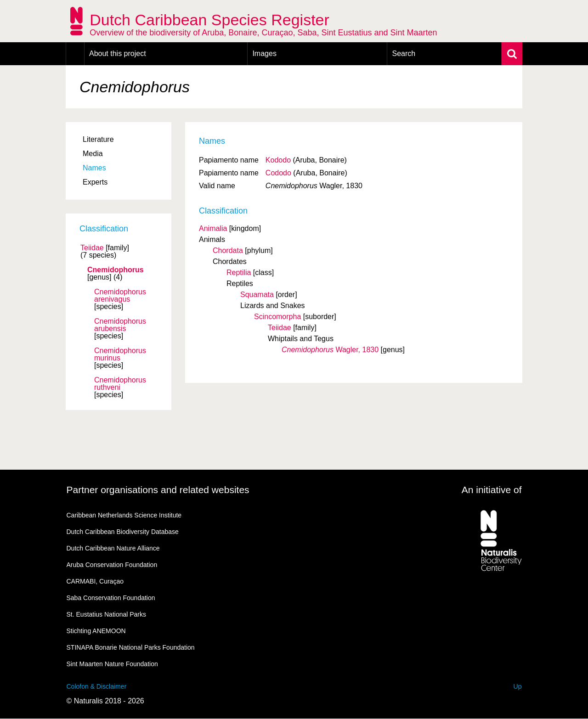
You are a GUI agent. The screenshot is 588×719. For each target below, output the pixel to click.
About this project (118, 53)
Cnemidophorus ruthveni (120, 384)
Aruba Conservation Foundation (112, 565)
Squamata (257, 295)
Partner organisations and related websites (158, 490)
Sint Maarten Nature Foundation (112, 664)
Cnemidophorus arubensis (120, 325)
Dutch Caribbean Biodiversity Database (123, 532)
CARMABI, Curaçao (95, 581)
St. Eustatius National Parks (107, 614)
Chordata (228, 250)
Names (94, 168)
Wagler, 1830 (330, 350)
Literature (98, 139)
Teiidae (92, 248)
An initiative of (492, 490)
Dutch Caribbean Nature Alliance (113, 548)
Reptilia (239, 272)
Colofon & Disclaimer (97, 686)
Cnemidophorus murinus (120, 354)
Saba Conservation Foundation (111, 598)
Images (264, 53)
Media (93, 154)
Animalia (213, 228)
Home (75, 54)
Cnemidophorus (116, 270)
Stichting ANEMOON (96, 631)
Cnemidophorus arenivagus (120, 296)
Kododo (278, 160)
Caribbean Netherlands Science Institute (124, 515)
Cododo (278, 173)
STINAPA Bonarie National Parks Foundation (131, 647)
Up (518, 686)
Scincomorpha (277, 317)
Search (404, 53)
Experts (95, 182)
